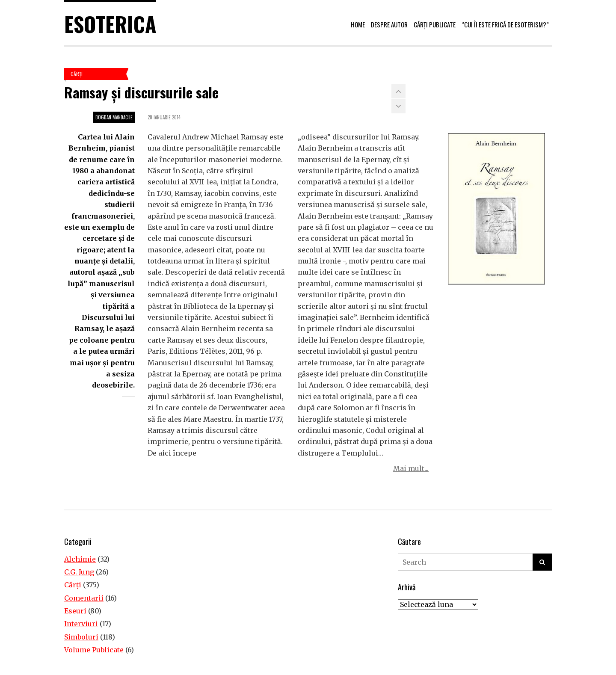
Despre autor (389, 24)
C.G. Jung (79, 572)
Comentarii (84, 598)
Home (358, 24)
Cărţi (77, 74)
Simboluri (81, 637)
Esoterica (110, 24)
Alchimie (80, 559)
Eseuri (75, 611)
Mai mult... (411, 468)
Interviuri (81, 624)
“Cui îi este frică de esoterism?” (505, 24)
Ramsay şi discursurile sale (141, 92)
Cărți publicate (435, 24)
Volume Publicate (94, 650)
